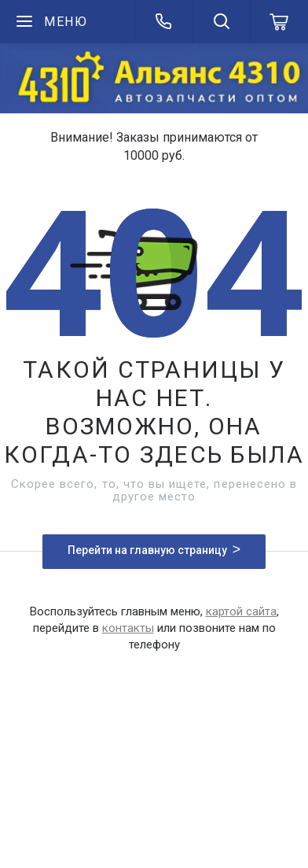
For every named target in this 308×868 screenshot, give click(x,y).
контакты (128, 628)
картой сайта (241, 611)
